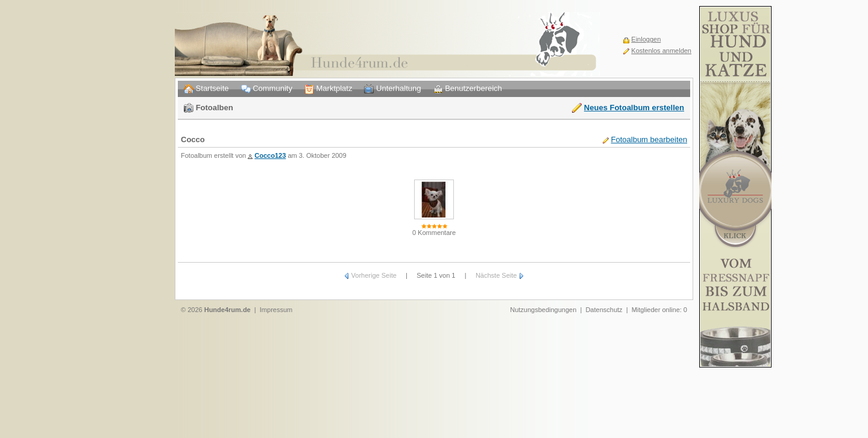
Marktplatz (329, 89)
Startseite (206, 89)
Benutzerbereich (468, 89)
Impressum (276, 310)
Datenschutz (604, 310)
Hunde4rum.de (228, 310)
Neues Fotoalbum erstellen (634, 108)
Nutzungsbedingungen (543, 310)
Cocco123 (270, 155)
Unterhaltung (392, 89)
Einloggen (646, 39)
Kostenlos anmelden (661, 51)
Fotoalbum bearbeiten (649, 139)
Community (267, 89)
